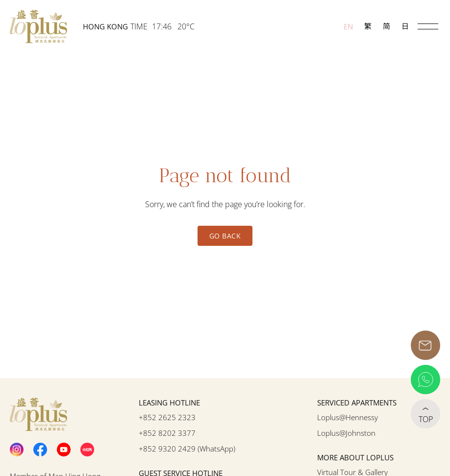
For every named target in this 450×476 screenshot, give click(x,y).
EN (348, 26)
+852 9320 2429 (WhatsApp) (187, 449)
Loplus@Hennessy (348, 417)
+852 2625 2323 (167, 417)
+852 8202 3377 (167, 433)
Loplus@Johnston (346, 433)
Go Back (225, 236)
